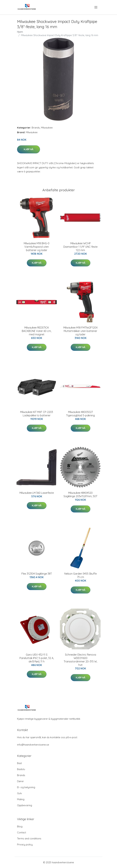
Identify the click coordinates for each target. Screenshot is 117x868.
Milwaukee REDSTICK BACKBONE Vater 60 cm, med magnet (37, 331)
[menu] (96, 7)
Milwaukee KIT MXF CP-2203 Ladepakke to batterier (37, 414)
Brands (36, 128)
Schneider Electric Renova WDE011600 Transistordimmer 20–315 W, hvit (80, 660)
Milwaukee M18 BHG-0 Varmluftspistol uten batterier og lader (37, 247)
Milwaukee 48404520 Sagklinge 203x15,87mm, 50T (80, 495)
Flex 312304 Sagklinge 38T (37, 574)
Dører (20, 781)
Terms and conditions (29, 838)
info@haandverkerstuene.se (33, 745)
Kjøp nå (29, 149)
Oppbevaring (25, 805)
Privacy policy (25, 844)
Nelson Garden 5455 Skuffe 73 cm (81, 575)
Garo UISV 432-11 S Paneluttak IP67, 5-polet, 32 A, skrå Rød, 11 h (37, 658)
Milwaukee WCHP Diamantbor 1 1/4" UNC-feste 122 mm (80, 247)
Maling (21, 799)
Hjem (20, 32)
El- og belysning (26, 787)
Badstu (21, 769)
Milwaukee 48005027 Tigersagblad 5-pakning (80, 414)
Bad (19, 763)
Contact (22, 832)
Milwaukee (47, 128)
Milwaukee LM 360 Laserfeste (37, 493)
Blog (20, 826)
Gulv (19, 793)
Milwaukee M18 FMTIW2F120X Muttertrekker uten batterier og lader (81, 331)
